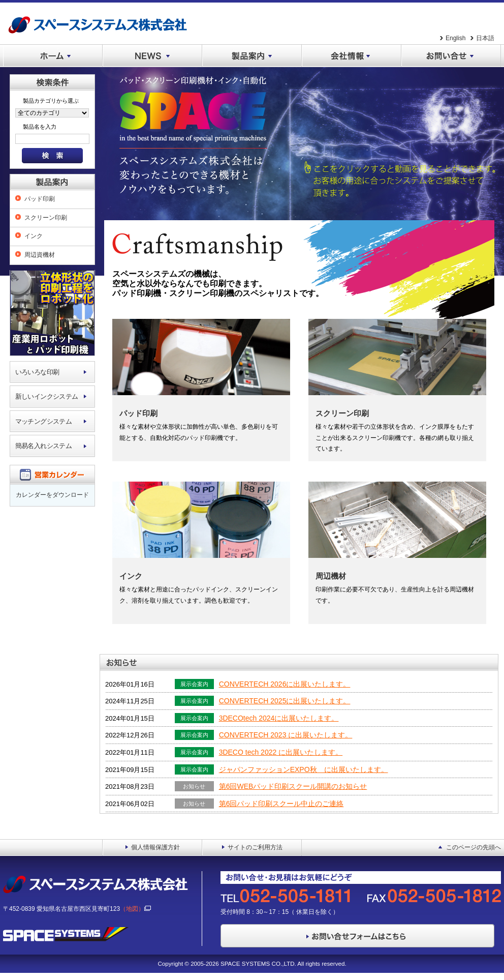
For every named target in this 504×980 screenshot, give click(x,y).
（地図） (135, 909)
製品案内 (252, 56)
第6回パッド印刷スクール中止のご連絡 (281, 804)
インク (34, 236)
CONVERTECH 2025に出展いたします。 (285, 701)
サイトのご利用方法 (255, 847)
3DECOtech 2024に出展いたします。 (279, 718)
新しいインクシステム (47, 396)
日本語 (485, 38)
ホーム (53, 56)
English (455, 38)
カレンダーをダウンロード (52, 495)
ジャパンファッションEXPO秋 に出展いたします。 (304, 769)
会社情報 (352, 56)
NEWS (152, 56)
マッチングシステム (44, 421)
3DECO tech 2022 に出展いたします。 (281, 752)
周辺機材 (331, 576)
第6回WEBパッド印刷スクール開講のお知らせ (293, 786)
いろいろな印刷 (37, 372)
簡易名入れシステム (44, 446)
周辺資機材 (40, 255)
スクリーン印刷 (46, 218)
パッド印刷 (40, 199)
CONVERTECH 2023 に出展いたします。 (286, 735)
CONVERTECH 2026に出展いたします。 (285, 684)
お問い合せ (451, 56)
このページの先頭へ (474, 847)
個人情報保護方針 (155, 847)
